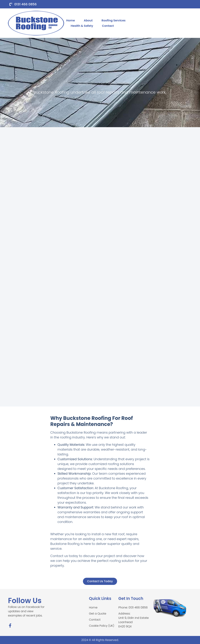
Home (70, 20)
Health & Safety (82, 26)
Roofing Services (113, 20)
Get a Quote (98, 614)
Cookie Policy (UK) (102, 626)
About (88, 20)
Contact (108, 26)
